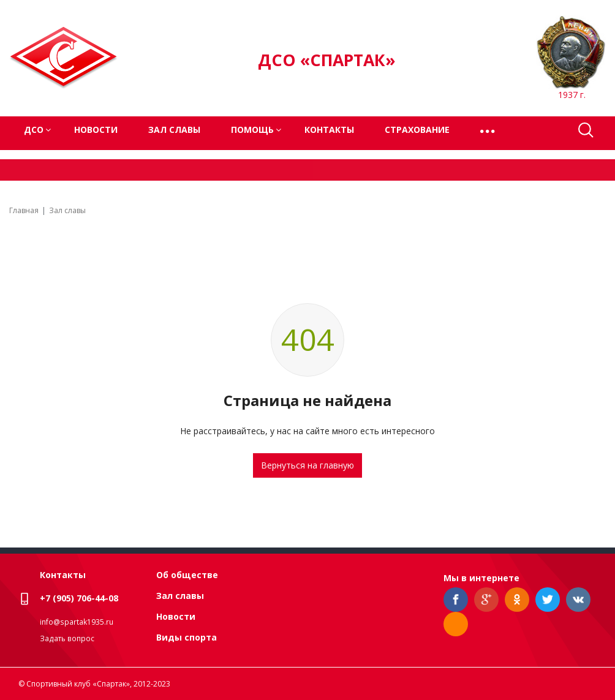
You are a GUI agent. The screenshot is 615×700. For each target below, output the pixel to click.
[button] (489, 130)
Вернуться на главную (307, 465)
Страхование (417, 130)
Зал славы (174, 130)
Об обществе (187, 575)
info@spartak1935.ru (77, 622)
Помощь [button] (252, 130)
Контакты (329, 130)
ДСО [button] (34, 130)
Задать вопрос (67, 638)
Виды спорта (187, 637)
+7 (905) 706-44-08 (79, 598)
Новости (96, 130)
